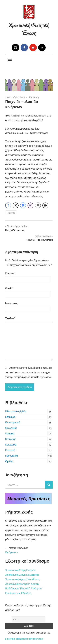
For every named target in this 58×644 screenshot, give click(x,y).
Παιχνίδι (11, 213)
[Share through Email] (38, 205)
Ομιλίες (9, 461)
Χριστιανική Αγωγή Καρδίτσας (23, 579)
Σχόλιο (10, 318)
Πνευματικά (12, 456)
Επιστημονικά (13, 422)
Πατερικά (10, 450)
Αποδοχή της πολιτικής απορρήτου (29, 633)
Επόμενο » (12, 552)
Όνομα (10, 273)
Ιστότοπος (12, 303)
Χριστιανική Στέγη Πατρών (20, 570)
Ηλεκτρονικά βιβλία (16, 411)
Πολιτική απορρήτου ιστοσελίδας (24, 639)
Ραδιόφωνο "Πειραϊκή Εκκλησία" (24, 588)
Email (9, 288)
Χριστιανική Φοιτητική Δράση (22, 584)
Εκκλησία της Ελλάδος (18, 593)
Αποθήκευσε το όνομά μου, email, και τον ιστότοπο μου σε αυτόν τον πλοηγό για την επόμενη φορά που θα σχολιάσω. (29, 372)
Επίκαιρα (10, 417)
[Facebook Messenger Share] (23, 205)
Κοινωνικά (11, 445)
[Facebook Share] (8, 205)
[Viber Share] (30, 205)
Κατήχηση (34, 97)
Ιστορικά (10, 433)
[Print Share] (45, 205)
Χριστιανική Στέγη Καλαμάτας (22, 575)
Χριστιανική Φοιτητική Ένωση (29, 29)
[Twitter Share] (16, 205)
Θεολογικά (11, 428)
